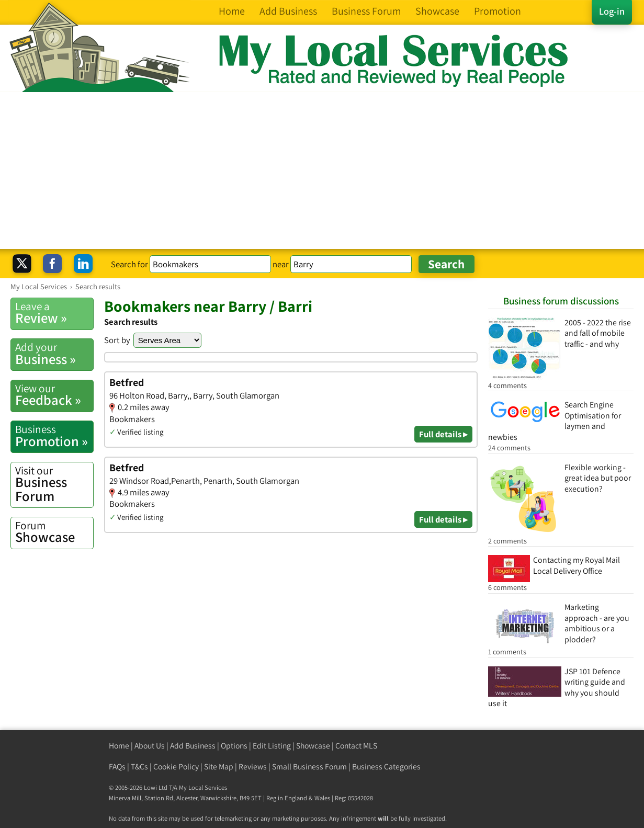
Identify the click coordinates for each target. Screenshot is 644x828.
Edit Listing (272, 746)
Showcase (54, 532)
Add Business (193, 746)
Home (119, 746)
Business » (54, 354)
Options (234, 746)
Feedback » (54, 395)
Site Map (219, 767)
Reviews (253, 767)
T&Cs (139, 767)
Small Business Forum (309, 767)
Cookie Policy (176, 767)
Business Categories (386, 767)
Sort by (117, 340)
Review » (54, 313)
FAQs (117, 767)
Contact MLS (356, 746)
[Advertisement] (322, 171)
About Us (150, 746)
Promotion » (54, 436)
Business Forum (54, 484)
